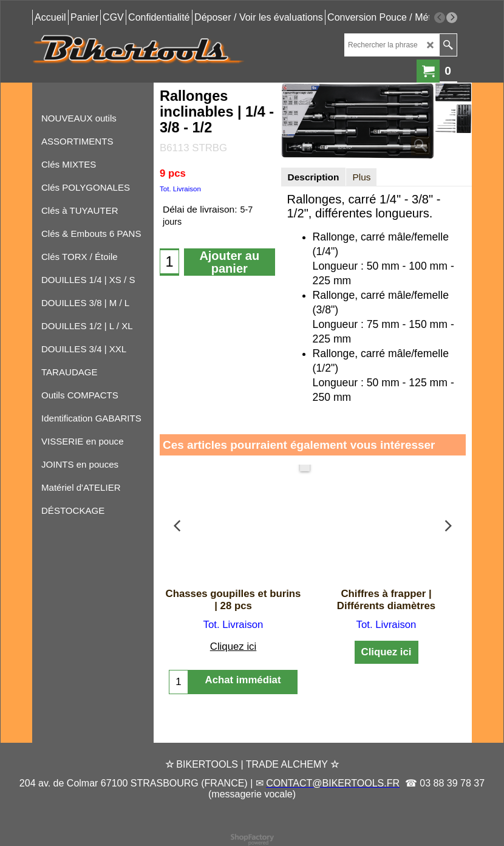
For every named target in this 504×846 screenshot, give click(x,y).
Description (314, 177)
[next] (452, 18)
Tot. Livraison (180, 189)
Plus (361, 177)
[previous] (440, 18)
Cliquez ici (233, 646)
